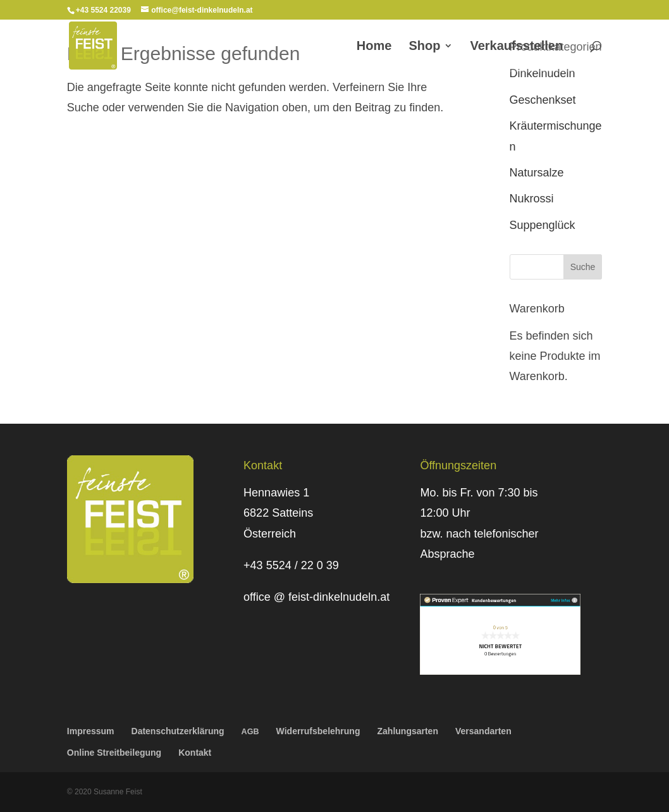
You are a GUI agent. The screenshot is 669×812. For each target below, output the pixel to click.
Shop (424, 47)
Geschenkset (543, 100)
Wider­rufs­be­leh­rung (318, 731)
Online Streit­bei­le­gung (114, 753)
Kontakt (195, 753)
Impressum (91, 731)
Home (374, 47)
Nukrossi (532, 199)
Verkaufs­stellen (516, 47)
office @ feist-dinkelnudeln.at (316, 597)
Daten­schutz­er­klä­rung (178, 731)
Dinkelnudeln (543, 73)
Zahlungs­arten (408, 731)
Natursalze (537, 173)
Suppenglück (543, 225)
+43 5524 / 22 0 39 (291, 565)
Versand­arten (483, 731)
